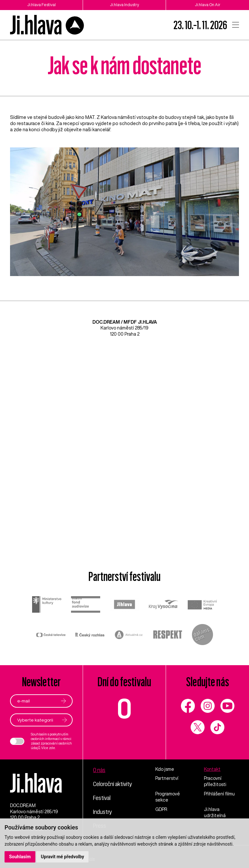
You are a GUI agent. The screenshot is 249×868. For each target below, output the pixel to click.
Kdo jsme (165, 769)
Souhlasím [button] (20, 857)
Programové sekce (168, 797)
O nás (99, 770)
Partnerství (167, 778)
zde (52, 748)
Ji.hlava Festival (41, 5)
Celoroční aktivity (113, 784)
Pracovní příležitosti (215, 781)
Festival (102, 798)
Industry (102, 812)
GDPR (161, 809)
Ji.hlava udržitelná (215, 812)
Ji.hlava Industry (124, 5)
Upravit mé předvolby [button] (62, 857)
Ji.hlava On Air (208, 5)
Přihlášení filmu (219, 794)
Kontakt (212, 769)
